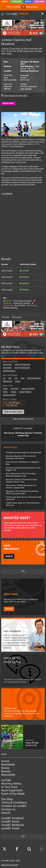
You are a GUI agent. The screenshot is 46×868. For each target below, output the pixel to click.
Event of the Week (13, 794)
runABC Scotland (12, 818)
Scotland (17, 2)
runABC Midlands (13, 825)
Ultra (18, 382)
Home (5, 761)
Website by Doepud (10, 865)
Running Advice (11, 784)
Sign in (9, 556)
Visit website (26, 89)
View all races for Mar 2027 (16, 96)
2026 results (7, 271)
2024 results (7, 283)
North (28, 2)
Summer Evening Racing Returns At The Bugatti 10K (23, 469)
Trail (5, 392)
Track (13, 392)
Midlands (39, 2)
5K (4, 378)
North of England (22, 365)
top (23, 571)
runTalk (6, 780)
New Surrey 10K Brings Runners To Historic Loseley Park (21, 487)
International (9, 371)
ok (23, 7)
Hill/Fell (15, 389)
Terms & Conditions (14, 803)
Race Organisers (12, 790)
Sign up (9, 609)
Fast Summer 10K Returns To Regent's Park (23, 463)
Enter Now (8, 103)
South (5, 2)
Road (5, 389)
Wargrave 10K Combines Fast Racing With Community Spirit (22, 492)
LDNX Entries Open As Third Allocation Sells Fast (23, 504)
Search (6, 813)
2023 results (7, 290)
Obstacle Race (9, 395)
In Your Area (9, 787)
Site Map (7, 799)
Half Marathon (34, 378)
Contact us (8, 809)
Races (5, 768)
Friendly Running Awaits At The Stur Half (24, 453)
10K (16, 378)
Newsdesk (8, 765)
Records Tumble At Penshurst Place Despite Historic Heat (21, 481)
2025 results (7, 277)
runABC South (10, 828)
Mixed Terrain (25, 392)
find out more (32, 7)
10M (22, 378)
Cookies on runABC (14, 806)
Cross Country (28, 389)
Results (6, 771)
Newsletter (8, 775)
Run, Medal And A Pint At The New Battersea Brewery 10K (21, 475)
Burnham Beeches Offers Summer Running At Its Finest (21, 457)
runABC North (10, 822)
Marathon (8, 382)
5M (10, 378)
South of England (22, 368)
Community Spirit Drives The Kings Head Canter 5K (23, 498)
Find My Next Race (13, 412)
